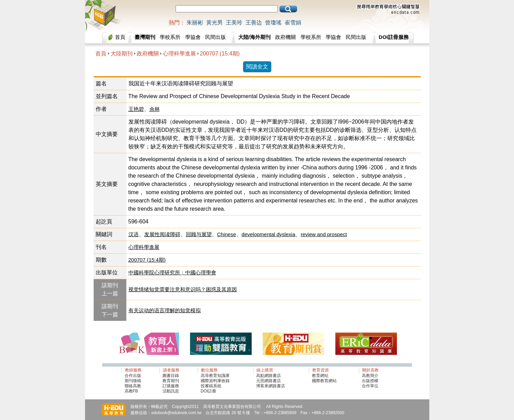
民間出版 (216, 37)
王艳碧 (136, 109)
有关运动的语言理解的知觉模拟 (165, 310)
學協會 (193, 37)
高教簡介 (370, 376)
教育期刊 (171, 381)
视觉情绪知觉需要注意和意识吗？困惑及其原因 (183, 289)
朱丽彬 (195, 23)
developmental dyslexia (269, 234)
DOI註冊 (208, 391)
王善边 (254, 23)
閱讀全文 (257, 67)
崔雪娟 (293, 23)
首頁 (120, 37)
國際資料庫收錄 (215, 381)
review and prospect (324, 234)
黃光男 (214, 23)
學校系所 (170, 37)
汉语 (134, 234)
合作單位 (370, 386)
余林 (155, 109)
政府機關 (285, 37)
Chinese (227, 234)
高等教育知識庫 (215, 376)
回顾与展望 (199, 234)
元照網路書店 (269, 381)
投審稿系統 (211, 386)
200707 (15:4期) (220, 54)
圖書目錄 (171, 376)
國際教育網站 (324, 381)
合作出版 (133, 376)
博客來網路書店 (271, 386)
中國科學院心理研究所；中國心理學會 (172, 272)
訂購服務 (171, 386)
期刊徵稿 (133, 381)
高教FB (131, 391)
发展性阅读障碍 (162, 234)
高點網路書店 (269, 376)
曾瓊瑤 (273, 23)
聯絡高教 (133, 386)
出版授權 (370, 381)
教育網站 (320, 376)
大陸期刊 (122, 54)
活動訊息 (171, 391)
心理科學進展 (179, 54)
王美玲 (234, 23)
